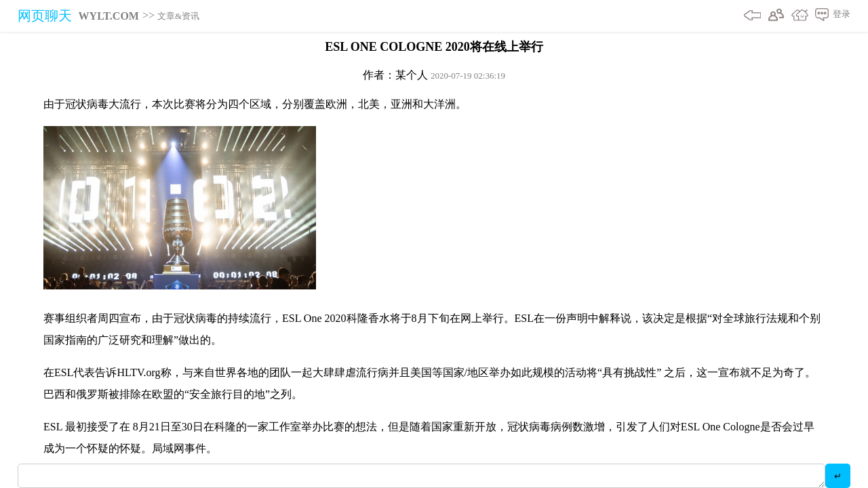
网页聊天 (45, 16)
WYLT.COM (109, 16)
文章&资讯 (178, 16)
